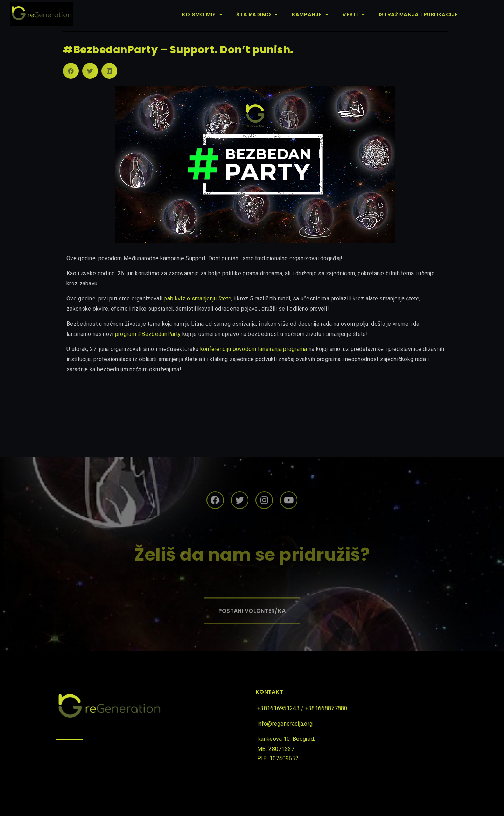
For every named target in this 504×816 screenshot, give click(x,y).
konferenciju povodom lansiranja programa (254, 349)
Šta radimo (257, 15)
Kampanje (310, 15)
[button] (252, 624)
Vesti (353, 15)
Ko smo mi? (202, 15)
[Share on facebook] (71, 71)
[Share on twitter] (90, 71)
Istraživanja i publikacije (418, 15)
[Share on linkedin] (109, 71)
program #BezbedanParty (148, 334)
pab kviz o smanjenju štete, (198, 299)
